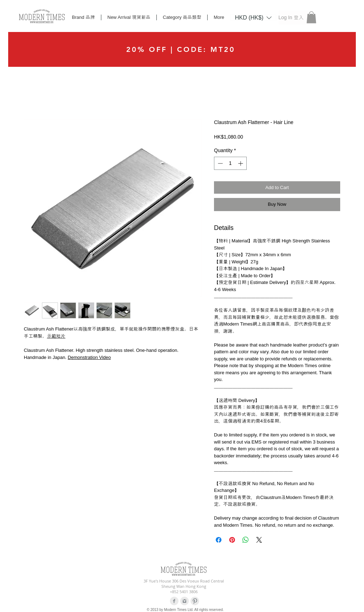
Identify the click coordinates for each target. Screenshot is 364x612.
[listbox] (253, 18)
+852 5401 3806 (184, 592)
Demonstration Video (89, 357)
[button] (253, 17)
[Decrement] (220, 163)
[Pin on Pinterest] (232, 540)
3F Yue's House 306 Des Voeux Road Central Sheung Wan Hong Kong (184, 584)
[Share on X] (259, 540)
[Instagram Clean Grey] (184, 601)
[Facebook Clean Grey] (174, 601)
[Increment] (241, 163)
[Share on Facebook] (219, 540)
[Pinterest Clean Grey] (195, 601)
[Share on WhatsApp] (246, 540)
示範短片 (56, 336)
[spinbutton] (230, 163)
